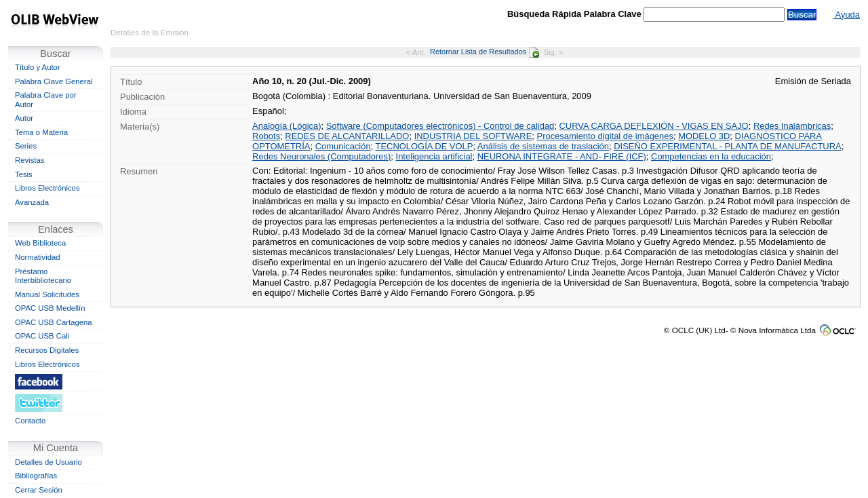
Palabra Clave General (54, 81)
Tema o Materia (41, 132)
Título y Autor (38, 67)
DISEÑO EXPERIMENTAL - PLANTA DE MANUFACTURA (727, 146)
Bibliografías (36, 476)
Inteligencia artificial (434, 156)
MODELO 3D (704, 136)
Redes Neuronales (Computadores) (321, 156)
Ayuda (847, 15)
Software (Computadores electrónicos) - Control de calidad (440, 126)
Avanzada (32, 202)
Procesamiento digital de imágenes (605, 136)
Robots (266, 136)
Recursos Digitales (47, 350)
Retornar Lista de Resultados (485, 52)
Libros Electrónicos (47, 188)
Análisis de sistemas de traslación (543, 146)
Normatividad (38, 257)
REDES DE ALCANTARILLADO (347, 136)
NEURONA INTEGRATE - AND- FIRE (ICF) (562, 156)
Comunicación (343, 146)
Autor (24, 118)
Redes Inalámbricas (792, 126)
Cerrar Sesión (39, 490)
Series (26, 146)
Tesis (24, 174)
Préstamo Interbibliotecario (43, 276)
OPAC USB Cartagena (54, 322)
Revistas (29, 160)
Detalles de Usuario (48, 462)
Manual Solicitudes (47, 294)
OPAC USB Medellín (50, 308)
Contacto (30, 421)
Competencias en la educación (711, 156)
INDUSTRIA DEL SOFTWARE (473, 136)
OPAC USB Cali (42, 336)
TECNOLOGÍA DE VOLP (425, 146)
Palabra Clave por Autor (46, 100)
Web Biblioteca (40, 243)
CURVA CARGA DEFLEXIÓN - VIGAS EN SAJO (653, 126)
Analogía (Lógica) (287, 126)
